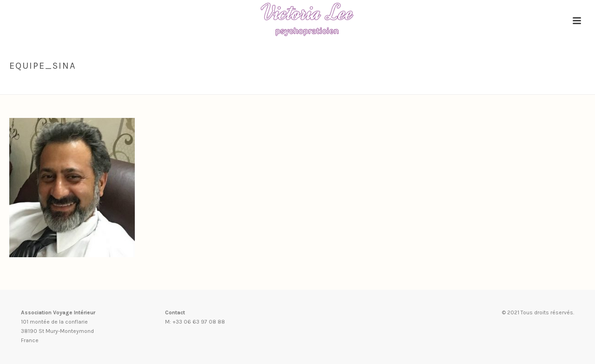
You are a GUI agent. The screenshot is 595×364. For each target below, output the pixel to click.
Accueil (445, 85)
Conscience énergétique (500, 85)
